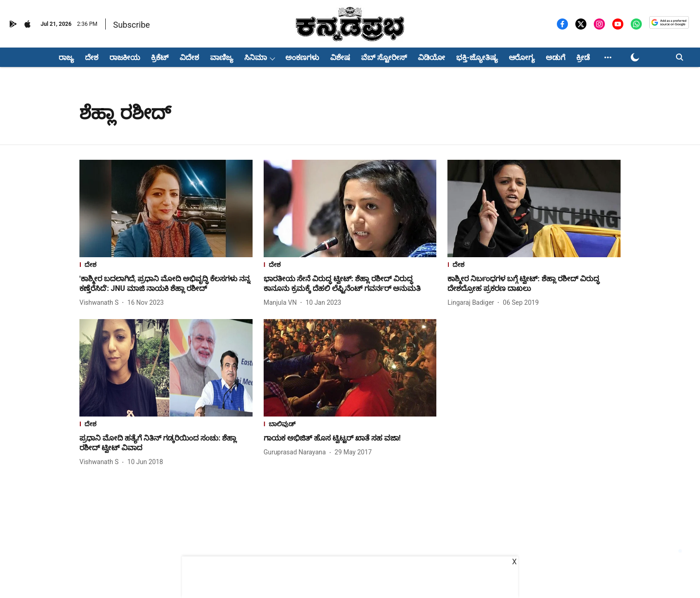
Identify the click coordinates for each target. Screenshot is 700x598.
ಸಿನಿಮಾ (256, 57)
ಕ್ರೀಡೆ (583, 57)
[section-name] (166, 266)
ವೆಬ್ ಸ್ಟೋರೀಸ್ (384, 57)
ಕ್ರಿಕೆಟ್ (160, 57)
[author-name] (101, 303)
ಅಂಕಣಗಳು (302, 57)
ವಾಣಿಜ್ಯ (222, 57)
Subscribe (132, 25)
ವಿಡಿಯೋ (431, 57)
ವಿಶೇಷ (340, 57)
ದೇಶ (92, 57)
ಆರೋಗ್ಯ (522, 57)
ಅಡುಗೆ (555, 57)
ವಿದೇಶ (189, 57)
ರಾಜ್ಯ (66, 57)
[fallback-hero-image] (166, 208)
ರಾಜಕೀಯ (125, 57)
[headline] (166, 284)
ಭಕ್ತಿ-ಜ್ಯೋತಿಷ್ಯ (477, 57)
